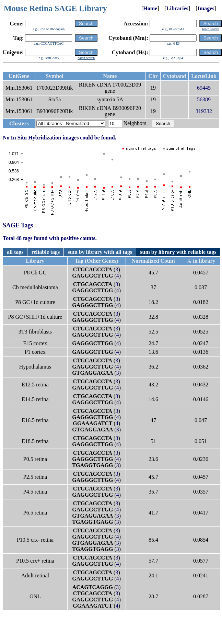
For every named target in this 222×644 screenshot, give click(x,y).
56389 (204, 99)
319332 (204, 111)
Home (150, 8)
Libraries (177, 8)
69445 (204, 88)
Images (206, 8)
